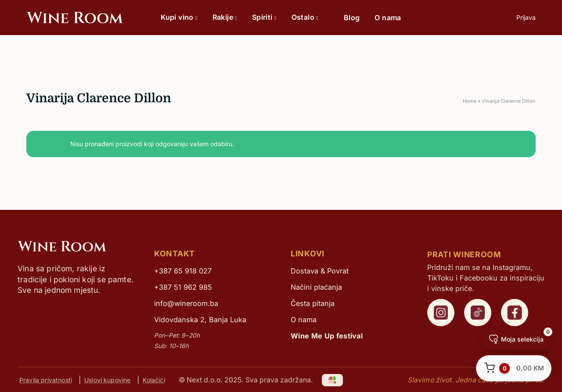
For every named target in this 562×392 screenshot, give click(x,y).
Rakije (225, 17)
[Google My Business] (333, 379)
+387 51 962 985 (183, 287)
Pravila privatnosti (46, 380)
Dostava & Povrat (320, 271)
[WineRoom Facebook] (515, 313)
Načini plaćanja (316, 287)
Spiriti (264, 17)
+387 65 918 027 (183, 271)
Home (470, 101)
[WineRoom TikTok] (478, 313)
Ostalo (305, 17)
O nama (388, 18)
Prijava (526, 17)
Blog (352, 18)
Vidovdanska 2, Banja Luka (200, 320)
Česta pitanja (313, 303)
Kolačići (154, 380)
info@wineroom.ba (186, 303)
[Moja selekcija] (516, 339)
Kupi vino (179, 17)
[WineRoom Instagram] (441, 313)
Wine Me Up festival (327, 336)
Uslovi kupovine (107, 380)
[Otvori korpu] (514, 368)
